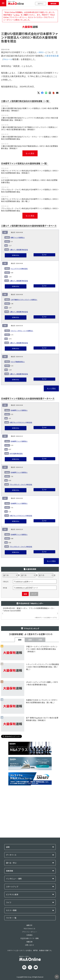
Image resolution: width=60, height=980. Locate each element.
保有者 (5, 656)
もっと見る (30, 188)
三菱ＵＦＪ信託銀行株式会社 (19, 312)
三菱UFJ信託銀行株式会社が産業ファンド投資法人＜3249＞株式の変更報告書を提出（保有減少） (30, 144)
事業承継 (10, 951)
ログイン (41, 4)
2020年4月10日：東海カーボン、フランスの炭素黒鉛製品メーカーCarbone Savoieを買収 (29, 677)
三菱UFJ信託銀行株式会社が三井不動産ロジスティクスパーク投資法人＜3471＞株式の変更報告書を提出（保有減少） (29, 163)
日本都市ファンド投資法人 (19, 472)
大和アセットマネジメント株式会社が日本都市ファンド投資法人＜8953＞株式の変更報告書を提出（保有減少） (30, 207)
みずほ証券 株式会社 (16, 516)
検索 (25, 662)
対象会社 (6, 649)
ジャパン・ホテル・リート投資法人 (22, 393)
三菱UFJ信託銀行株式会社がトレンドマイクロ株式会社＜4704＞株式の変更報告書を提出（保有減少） (30, 154)
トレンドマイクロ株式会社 (19, 331)
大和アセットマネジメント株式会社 (21, 485)
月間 (40, 707)
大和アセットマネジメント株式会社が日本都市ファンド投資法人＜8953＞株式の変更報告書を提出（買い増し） (30, 235)
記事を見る (16, 317)
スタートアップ (12, 967)
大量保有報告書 (51, 63)
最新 (20, 707)
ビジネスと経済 (12, 974)
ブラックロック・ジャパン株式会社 (21, 547)
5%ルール (8, 67)
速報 (8, 927)
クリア (34, 662)
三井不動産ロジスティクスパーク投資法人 (24, 362)
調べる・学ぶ (11, 943)
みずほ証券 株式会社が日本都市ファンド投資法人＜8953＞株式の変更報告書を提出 (29, 216)
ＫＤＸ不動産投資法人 (18, 424)
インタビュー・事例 (14, 959)
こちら (16, 15)
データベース (11, 935)
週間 (30, 707)
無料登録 (53, 4)
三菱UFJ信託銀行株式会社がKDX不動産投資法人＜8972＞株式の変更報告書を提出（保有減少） (30, 182)
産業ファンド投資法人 (18, 300)
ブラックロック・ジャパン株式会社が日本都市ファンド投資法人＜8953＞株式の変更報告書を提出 (30, 226)
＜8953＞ (26, 45)
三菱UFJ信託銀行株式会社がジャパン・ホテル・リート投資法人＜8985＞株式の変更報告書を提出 (30, 173)
